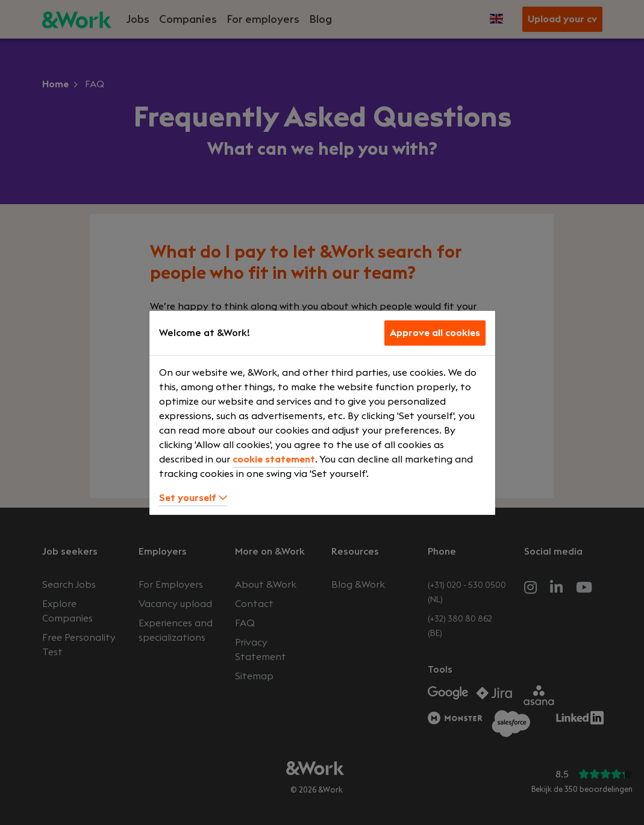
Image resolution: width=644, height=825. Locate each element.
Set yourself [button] (193, 498)
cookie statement (274, 459)
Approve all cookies (435, 333)
